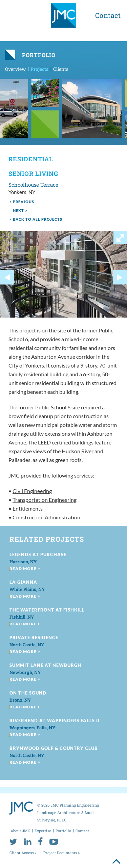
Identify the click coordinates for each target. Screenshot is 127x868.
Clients (61, 69)
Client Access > (23, 853)
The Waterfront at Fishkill (47, 610)
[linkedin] (28, 841)
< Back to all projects (36, 219)
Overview (15, 69)
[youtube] (54, 841)
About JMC (20, 831)
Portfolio (63, 831)
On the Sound (28, 693)
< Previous (22, 202)
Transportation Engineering (45, 500)
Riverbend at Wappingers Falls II (55, 721)
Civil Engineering (32, 491)
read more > (25, 568)
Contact (108, 15)
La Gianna (23, 582)
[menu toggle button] (14, 14)
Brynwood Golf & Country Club (54, 748)
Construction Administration (46, 517)
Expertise (43, 831)
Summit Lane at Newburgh (45, 665)
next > (20, 210)
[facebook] (40, 841)
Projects (39, 69)
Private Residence (34, 638)
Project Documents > (62, 853)
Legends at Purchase (38, 554)
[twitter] (13, 841)
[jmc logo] (63, 18)
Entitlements (28, 508)
